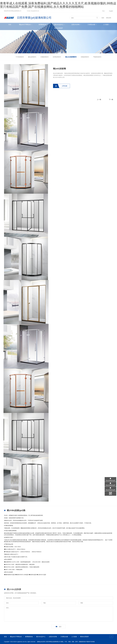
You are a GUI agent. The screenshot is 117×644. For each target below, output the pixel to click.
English (111, 11)
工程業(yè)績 (91, 25)
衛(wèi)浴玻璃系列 (71, 57)
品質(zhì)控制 (76, 25)
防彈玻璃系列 (57, 57)
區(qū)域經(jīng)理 (110, 480)
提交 (60, 627)
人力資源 (106, 25)
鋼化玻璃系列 (32, 57)
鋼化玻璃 (109, 18)
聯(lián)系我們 (59, 28)
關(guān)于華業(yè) (25, 25)
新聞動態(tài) (42, 25)
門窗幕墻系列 (97, 57)
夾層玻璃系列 (45, 57)
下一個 (111, 99)
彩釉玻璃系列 (85, 57)
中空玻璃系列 (20, 57)
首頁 (10, 25)
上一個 (99, 99)
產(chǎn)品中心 (59, 25)
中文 (103, 11)
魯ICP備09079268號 (89, 642)
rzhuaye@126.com (35, 11)
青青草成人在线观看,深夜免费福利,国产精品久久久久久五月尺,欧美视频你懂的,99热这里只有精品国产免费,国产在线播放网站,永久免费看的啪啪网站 (58, 5)
